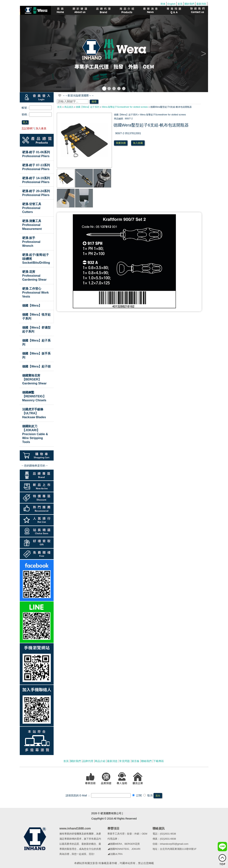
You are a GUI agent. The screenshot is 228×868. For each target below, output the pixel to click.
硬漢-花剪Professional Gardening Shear (34, 276)
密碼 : (25, 114)
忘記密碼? (28, 128)
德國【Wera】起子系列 (36, 342)
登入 (25, 122)
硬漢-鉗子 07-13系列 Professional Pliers (36, 167)
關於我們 (189, 4)
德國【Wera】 (32, 305)
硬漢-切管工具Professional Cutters (32, 208)
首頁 (180, 4)
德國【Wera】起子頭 (36, 366)
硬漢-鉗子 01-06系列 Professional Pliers (36, 154)
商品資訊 (69, 107)
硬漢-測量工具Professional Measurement (32, 225)
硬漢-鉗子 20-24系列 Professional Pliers (36, 193)
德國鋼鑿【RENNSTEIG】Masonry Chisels (34, 396)
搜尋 (94, 102)
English (171, 4)
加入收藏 (138, 143)
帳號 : (25, 108)
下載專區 (159, 761)
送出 (158, 796)
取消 (148, 795)
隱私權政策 (130, 813)
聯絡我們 (146, 761)
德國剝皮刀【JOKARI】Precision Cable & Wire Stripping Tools (35, 434)
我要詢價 (121, 143)
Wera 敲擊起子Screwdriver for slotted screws (125, 107)
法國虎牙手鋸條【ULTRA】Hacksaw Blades (34, 413)
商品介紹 (100, 761)
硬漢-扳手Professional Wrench (31, 242)
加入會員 (41, 128)
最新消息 (201, 4)
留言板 (135, 761)
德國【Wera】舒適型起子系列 (36, 329)
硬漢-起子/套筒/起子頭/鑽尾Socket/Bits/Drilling (36, 259)
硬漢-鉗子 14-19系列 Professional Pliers (36, 180)
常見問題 (125, 761)
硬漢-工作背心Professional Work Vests (35, 292)
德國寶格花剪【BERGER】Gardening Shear (34, 379)
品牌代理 (88, 761)
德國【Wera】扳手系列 (36, 355)
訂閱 (137, 795)
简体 (163, 4)
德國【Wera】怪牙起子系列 (36, 316)
